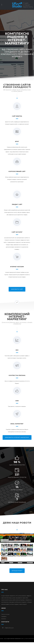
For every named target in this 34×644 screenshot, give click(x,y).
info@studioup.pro (9, 628)
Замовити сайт (17, 289)
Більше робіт (17, 571)
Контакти (4, 619)
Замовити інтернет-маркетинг (17, 437)
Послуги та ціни (5, 614)
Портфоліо (4, 617)
